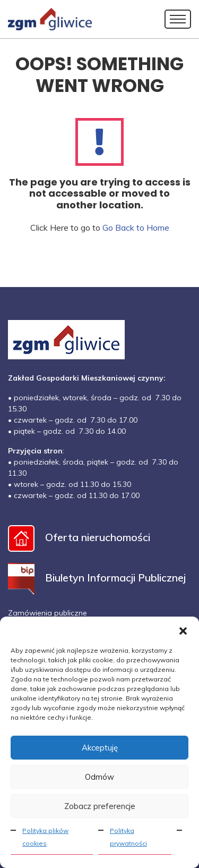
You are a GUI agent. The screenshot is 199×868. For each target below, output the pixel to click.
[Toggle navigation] (178, 19)
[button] (183, 630)
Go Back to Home (136, 227)
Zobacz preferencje (100, 806)
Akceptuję (100, 748)
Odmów (99, 777)
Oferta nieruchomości (79, 537)
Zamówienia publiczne (47, 613)
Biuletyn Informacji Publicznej (97, 578)
